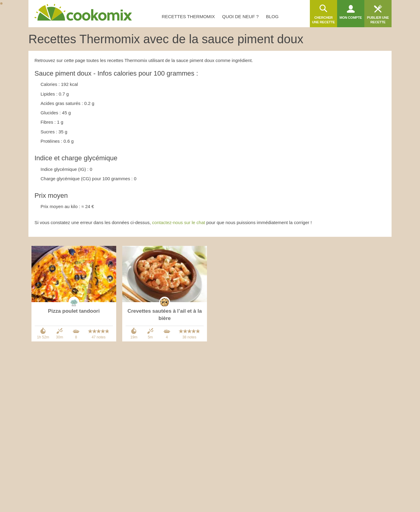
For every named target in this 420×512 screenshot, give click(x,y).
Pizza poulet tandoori (74, 311)
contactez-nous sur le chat (179, 222)
